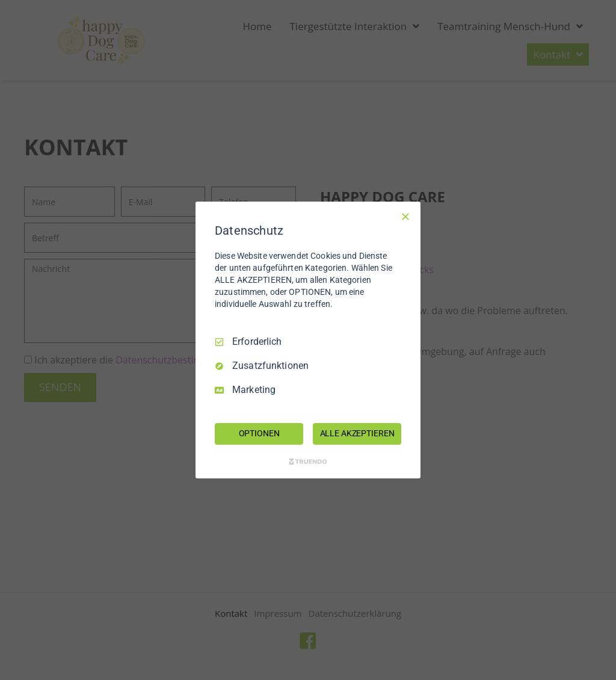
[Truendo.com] (308, 462)
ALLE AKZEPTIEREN (357, 433)
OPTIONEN (259, 433)
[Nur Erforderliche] (405, 217)
